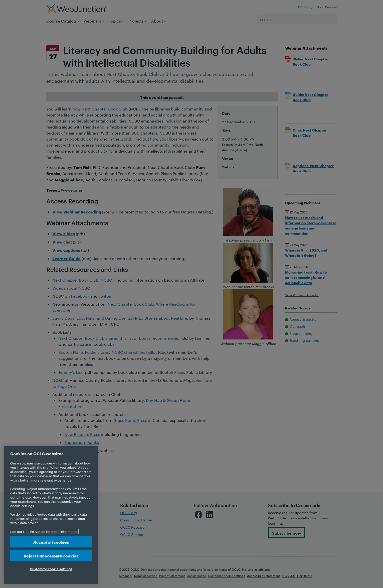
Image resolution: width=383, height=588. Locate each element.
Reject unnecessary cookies (51, 556)
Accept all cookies (51, 542)
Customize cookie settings (51, 569)
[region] (51, 515)
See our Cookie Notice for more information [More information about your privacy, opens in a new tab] (44, 531)
